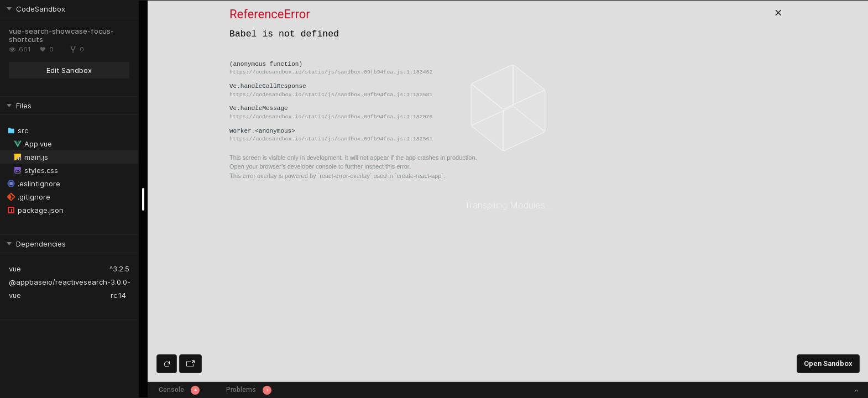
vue (15, 269)
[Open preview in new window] (190, 364)
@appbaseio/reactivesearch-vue (60, 289)
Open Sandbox (828, 363)
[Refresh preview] (167, 364)
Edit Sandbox (69, 70)
